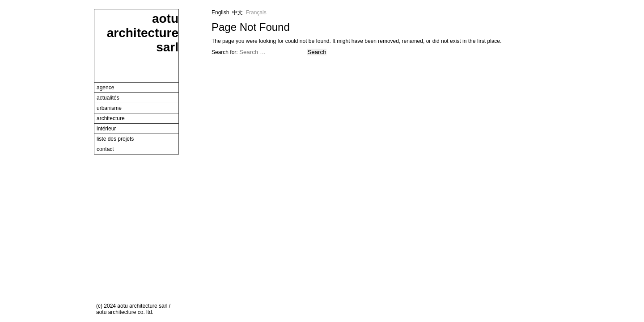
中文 (237, 13)
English (220, 13)
